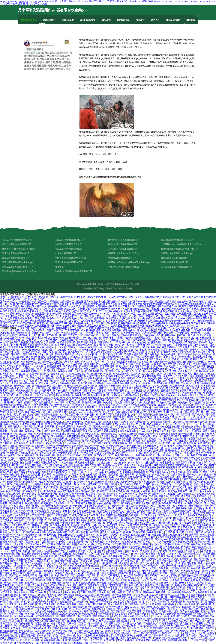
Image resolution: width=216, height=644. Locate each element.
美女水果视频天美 (118, 604)
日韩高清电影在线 (103, 424)
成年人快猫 (29, 414)
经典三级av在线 (138, 458)
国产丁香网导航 (142, 544)
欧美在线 (6, 566)
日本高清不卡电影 (162, 525)
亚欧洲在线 (177, 431)
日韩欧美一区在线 (175, 532)
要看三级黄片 (151, 611)
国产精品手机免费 (10, 352)
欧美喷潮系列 (155, 378)
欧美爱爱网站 (68, 470)
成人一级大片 (157, 388)
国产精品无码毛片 (78, 417)
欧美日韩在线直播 (140, 366)
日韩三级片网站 (188, 467)
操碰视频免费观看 (117, 479)
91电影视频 (89, 636)
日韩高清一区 (105, 491)
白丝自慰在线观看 (53, 448)
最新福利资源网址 (115, 551)
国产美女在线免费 (70, 359)
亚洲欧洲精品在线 (116, 393)
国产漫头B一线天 (160, 453)
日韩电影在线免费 (172, 439)
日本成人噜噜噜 (13, 556)
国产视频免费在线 (114, 347)
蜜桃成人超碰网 (9, 530)
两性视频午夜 (18, 499)
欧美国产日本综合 (181, 616)
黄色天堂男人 (130, 494)
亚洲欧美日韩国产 (11, 465)
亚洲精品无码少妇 (124, 414)
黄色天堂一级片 (177, 460)
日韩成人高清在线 (65, 354)
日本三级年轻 (84, 616)
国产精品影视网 (160, 587)
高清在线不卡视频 (186, 463)
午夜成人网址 (94, 451)
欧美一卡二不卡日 (49, 335)
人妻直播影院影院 (58, 472)
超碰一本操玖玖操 (67, 484)
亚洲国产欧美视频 (31, 352)
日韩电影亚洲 (97, 580)
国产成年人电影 (13, 523)
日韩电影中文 (165, 330)
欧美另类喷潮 (32, 503)
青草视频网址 (164, 585)
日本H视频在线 (165, 455)
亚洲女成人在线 (61, 412)
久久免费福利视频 (14, 614)
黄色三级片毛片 (150, 566)
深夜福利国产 (99, 359)
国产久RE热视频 (34, 563)
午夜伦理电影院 (61, 537)
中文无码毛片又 (66, 491)
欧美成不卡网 (138, 424)
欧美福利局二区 (135, 515)
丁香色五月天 (43, 417)
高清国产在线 (7, 599)
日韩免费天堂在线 (179, 359)
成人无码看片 (202, 489)
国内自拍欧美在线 (116, 378)
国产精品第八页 (202, 352)
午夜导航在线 (73, 402)
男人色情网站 (78, 537)
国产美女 (104, 602)
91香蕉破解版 (200, 422)
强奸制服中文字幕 (66, 496)
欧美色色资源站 (63, 345)
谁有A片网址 (39, 508)
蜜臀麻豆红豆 (154, 340)
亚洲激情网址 (16, 503)
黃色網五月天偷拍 (178, 609)
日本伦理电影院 (146, 400)
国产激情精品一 (25, 448)
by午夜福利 (88, 414)
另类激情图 (47, 350)
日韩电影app (209, 458)
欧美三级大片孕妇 (72, 547)
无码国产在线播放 (125, 345)
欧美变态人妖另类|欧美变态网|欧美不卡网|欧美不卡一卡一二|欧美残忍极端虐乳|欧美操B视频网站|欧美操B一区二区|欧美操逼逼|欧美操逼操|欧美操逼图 (114, 323)
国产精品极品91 (109, 434)
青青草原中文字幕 (206, 463)
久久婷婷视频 (185, 578)
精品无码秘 (17, 463)
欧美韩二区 (110, 640)
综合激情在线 (16, 451)
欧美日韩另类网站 (109, 472)
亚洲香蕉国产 (35, 487)
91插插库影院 (17, 357)
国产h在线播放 (40, 513)
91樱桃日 (209, 626)
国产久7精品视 (103, 374)
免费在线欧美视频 (167, 537)
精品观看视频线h (87, 460)
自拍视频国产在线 (108, 563)
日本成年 (147, 590)
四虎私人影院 (132, 607)
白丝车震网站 (201, 345)
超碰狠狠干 (98, 609)
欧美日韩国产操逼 (187, 388)
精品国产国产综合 (90, 578)
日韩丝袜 (19, 563)
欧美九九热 (112, 513)
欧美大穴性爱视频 (46, 604)
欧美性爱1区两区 (29, 328)
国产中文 (133, 427)
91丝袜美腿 (139, 554)
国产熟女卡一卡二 (28, 335)
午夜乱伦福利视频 (204, 446)
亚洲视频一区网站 (90, 568)
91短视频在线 (128, 501)
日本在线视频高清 (11, 417)
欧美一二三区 (7, 609)
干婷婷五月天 (16, 378)
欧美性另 (107, 412)
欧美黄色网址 (30, 523)
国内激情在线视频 (146, 330)
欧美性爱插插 (35, 342)
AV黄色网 (14, 621)
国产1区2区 (133, 551)
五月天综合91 (70, 501)
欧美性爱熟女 (135, 489)
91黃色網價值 (66, 463)
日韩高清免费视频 (115, 515)
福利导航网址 (106, 338)
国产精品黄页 (201, 511)
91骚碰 (159, 333)
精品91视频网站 (192, 585)
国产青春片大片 (171, 571)
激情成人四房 (118, 429)
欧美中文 (12, 597)
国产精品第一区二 (104, 455)
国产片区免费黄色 (204, 484)
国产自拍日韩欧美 (61, 643)
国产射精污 (25, 446)
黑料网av (14, 429)
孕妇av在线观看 (118, 381)
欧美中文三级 (41, 441)
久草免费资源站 (192, 451)
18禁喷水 (196, 472)
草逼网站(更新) (163, 419)
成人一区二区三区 (35, 607)
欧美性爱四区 (135, 597)
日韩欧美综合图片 (79, 611)
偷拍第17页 (28, 417)
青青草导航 (207, 350)
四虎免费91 (20, 520)
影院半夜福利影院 (178, 640)
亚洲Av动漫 (103, 592)
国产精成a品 (104, 595)
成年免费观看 (57, 441)
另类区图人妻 (144, 475)
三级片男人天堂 (137, 460)
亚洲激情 (12, 604)
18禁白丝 (93, 602)
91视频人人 (123, 568)
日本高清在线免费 (127, 436)
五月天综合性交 (137, 479)
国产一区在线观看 (194, 628)
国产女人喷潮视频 (87, 448)
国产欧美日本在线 (70, 487)
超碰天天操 (154, 328)
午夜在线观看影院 (66, 460)
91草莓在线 (75, 434)
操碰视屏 (32, 499)
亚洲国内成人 (144, 616)
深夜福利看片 (97, 542)
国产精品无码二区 (116, 446)
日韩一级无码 (184, 405)
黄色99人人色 (143, 609)
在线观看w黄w (65, 602)
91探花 (155, 417)
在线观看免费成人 (95, 378)
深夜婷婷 (21, 410)
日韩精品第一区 (50, 539)
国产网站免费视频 (75, 410)
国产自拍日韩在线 (139, 388)
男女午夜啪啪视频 (90, 398)
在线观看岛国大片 (123, 470)
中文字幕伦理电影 (35, 378)
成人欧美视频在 (25, 390)
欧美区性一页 (25, 400)
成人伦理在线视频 (68, 614)
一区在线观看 (168, 494)
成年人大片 (82, 354)
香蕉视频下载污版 (26, 458)
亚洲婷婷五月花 (174, 451)
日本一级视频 (72, 587)
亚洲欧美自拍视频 (160, 422)
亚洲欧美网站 (122, 448)
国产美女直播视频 (74, 446)
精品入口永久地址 (158, 359)
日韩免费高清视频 (168, 434)
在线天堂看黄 (169, 513)
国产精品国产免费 (193, 439)
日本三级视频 (107, 366)
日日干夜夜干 (203, 556)
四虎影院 (145, 551)
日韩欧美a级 (46, 410)
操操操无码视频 (49, 614)
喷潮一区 (136, 547)
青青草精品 (143, 362)
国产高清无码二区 (154, 597)
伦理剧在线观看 (48, 491)
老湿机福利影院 (160, 535)
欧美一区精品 (112, 395)
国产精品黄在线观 (37, 520)
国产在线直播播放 (94, 333)
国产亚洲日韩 (91, 566)
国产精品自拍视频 (180, 568)
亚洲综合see (161, 539)
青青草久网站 (194, 587)
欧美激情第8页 (135, 446)
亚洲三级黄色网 (9, 453)
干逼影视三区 (202, 566)
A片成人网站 (76, 499)
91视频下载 (55, 599)
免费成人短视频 (132, 441)
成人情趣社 (106, 530)
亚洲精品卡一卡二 (126, 453)
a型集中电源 (124, 573)
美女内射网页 (72, 592)
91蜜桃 (63, 338)
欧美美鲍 (102, 583)
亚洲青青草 (73, 467)
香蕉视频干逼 (30, 575)
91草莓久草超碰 (133, 590)
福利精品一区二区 (65, 369)
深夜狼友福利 (16, 419)
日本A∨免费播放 (26, 455)
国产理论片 (208, 451)
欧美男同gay (89, 573)
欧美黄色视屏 (153, 393)
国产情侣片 (81, 602)
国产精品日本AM (90, 587)
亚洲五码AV (75, 414)
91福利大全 (96, 354)
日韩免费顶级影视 (63, 477)
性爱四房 (146, 525)
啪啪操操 (91, 388)
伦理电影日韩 (62, 506)
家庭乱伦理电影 (105, 636)
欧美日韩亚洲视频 (160, 628)
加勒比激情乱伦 (64, 328)
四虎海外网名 (56, 592)
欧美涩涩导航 (81, 580)
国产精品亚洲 (70, 366)
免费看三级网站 (199, 455)
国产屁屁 (175, 496)
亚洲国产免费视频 (85, 503)
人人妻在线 (141, 350)
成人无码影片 (193, 499)
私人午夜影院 (51, 487)
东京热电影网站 (169, 575)
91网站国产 (44, 333)
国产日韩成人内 (22, 580)
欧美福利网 (38, 446)
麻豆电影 (125, 535)
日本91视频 (25, 338)
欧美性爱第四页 (86, 619)
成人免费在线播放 (36, 357)
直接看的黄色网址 (31, 371)
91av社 (33, 333)
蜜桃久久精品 (13, 494)
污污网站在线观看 (46, 455)
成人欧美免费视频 (169, 559)
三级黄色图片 (69, 619)
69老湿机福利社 (62, 626)
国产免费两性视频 (193, 597)
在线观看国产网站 (90, 436)
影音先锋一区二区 (49, 383)
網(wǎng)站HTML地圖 (129, 284)
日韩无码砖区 (165, 482)
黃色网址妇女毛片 (205, 518)
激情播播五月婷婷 (146, 537)
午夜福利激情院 (56, 508)
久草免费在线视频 (202, 330)
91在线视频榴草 (94, 638)
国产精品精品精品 (190, 412)
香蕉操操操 (114, 626)
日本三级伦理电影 (52, 352)
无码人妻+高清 (164, 487)
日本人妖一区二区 (149, 580)
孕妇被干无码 (74, 549)
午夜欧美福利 (200, 364)
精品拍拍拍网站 (29, 383)
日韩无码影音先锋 (138, 496)
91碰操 (111, 359)
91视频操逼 (206, 338)
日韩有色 (43, 479)
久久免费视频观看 (203, 592)
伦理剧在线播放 (63, 429)
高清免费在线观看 (118, 583)
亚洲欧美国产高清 (178, 383)
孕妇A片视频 (175, 338)
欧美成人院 (115, 633)
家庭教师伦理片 (122, 530)
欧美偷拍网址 (177, 342)
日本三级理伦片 (13, 395)
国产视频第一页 (101, 559)
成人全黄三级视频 (199, 383)
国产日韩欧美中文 (53, 431)
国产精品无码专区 (151, 410)
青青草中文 (157, 412)
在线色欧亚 (151, 621)
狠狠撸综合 (13, 362)
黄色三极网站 (125, 484)
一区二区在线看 (140, 631)
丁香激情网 (200, 340)
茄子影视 (50, 427)
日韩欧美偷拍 (189, 479)
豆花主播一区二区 (41, 412)
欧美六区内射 (124, 342)
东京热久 (68, 513)
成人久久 (171, 388)
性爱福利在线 (87, 614)
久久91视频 (126, 472)
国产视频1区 (150, 518)
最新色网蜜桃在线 (140, 499)
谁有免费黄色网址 (119, 499)
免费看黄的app (148, 508)
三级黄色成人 (87, 628)
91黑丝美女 (200, 513)
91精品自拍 (56, 513)
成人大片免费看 (124, 369)
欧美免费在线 (9, 407)
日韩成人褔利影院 (106, 628)
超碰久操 (209, 407)
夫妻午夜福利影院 (192, 429)
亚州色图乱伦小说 (81, 405)
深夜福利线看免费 (130, 335)
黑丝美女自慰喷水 (72, 566)
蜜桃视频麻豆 (26, 631)
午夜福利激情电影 (97, 633)
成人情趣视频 (72, 568)
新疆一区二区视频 (51, 362)
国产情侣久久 (24, 599)
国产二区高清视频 (58, 515)
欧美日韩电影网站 (10, 475)
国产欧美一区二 (198, 362)
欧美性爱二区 (64, 455)
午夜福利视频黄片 (168, 467)
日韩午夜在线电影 (169, 489)
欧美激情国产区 (195, 407)
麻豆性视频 (204, 467)
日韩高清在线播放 (89, 366)
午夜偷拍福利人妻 (180, 472)
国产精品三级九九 (10, 371)
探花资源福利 (72, 431)
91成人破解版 (119, 463)
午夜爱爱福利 (119, 489)
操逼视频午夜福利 (51, 640)
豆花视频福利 (39, 439)
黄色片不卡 (36, 376)
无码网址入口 (115, 575)
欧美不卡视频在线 (134, 354)
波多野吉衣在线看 (16, 515)
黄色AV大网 (148, 357)
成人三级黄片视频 (130, 525)
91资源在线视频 (128, 434)
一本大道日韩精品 (66, 347)
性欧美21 (194, 491)
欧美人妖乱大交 (198, 501)
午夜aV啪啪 (13, 602)
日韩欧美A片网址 (95, 393)
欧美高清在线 (51, 398)
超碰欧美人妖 (118, 602)
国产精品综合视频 (165, 477)
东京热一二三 (37, 549)
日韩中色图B (30, 479)
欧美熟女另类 (117, 549)
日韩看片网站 (66, 597)
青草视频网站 (135, 477)
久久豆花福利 (143, 465)
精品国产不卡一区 (189, 390)
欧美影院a (135, 571)
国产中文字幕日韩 (167, 374)
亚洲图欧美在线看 (169, 398)
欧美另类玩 (156, 604)
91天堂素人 (84, 419)
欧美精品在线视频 (156, 554)
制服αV (23, 530)
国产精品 (210, 414)
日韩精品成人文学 (113, 465)
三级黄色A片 (58, 374)
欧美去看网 (57, 393)
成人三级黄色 (193, 520)
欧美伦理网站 (88, 431)
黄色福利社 (155, 439)
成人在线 (169, 378)
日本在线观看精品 (130, 638)
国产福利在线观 (136, 511)
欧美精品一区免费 (84, 482)
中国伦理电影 (208, 551)
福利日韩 (206, 539)
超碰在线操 (29, 381)
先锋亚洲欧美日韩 (158, 458)
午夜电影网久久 (117, 511)
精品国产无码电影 (152, 364)
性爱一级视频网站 (136, 340)
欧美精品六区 (83, 609)
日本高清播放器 (160, 407)
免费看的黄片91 (84, 424)
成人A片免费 (26, 434)
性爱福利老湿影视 (109, 475)
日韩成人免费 (90, 338)
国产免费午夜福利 (24, 624)
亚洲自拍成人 (202, 599)
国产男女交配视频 (14, 467)
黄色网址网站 (19, 398)
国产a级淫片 (113, 580)
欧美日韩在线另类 (194, 453)
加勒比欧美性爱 (77, 551)
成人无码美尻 (122, 424)
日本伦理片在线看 (201, 624)
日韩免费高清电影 (183, 484)
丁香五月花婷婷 (126, 640)
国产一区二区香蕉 (56, 467)
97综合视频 (177, 628)
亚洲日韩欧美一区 (122, 407)
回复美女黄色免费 (63, 453)
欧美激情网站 (59, 417)
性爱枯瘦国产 (182, 590)
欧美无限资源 (62, 571)
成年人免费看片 (30, 359)
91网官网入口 (59, 388)
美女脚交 (185, 624)
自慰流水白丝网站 (96, 410)
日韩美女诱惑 (94, 556)
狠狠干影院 (31, 583)
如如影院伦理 (162, 638)
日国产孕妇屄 (35, 587)
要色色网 (15, 496)
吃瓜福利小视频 (34, 561)
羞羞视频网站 (80, 554)
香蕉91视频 (121, 619)
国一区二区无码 (171, 410)
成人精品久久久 (183, 364)
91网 (123, 532)
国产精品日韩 (44, 414)
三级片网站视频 (68, 419)
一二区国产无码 (198, 640)
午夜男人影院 (159, 640)
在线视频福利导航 (141, 535)
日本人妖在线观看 (54, 530)
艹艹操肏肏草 (183, 378)
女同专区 (55, 381)
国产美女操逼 (201, 371)
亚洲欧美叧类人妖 (84, 374)
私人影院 (47, 475)
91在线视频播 (104, 503)
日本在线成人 (146, 431)
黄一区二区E (136, 621)
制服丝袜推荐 (114, 494)
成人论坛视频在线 (124, 350)
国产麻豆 (37, 338)
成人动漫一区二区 (95, 446)
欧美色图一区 (156, 448)
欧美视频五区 (35, 422)
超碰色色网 (71, 590)
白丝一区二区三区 (187, 369)
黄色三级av (200, 482)
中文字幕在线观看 (81, 511)
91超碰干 (164, 583)
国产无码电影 (193, 619)
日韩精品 (102, 390)
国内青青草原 (140, 439)
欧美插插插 (205, 537)
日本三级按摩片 (121, 374)
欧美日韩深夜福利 (56, 633)
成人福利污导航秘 (125, 482)
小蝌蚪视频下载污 (198, 419)
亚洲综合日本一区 (133, 451)
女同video (141, 501)
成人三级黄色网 (9, 636)
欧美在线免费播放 (67, 604)
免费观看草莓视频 (125, 362)
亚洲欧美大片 (13, 340)
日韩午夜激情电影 (56, 585)
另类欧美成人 (16, 506)
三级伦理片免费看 (141, 491)
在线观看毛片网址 (136, 429)
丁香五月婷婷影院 (168, 599)
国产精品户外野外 (87, 496)
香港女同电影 (14, 414)
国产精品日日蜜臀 (122, 595)
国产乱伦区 (6, 520)
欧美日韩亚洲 (81, 429)
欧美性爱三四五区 (169, 624)
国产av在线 (116, 599)
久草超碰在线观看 (195, 549)
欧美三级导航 (37, 633)
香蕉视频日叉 (197, 530)
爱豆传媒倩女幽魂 (177, 465)
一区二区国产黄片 (177, 595)
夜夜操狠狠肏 (151, 489)
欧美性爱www (8, 535)
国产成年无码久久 (60, 525)
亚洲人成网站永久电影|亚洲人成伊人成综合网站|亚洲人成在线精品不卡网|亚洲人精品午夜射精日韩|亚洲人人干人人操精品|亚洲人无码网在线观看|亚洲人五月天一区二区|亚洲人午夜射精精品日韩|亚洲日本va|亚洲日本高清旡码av (107, 305)
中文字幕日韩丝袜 (135, 352)
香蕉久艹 (188, 340)
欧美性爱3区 (177, 549)
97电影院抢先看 (101, 616)
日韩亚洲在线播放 (81, 525)
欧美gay (115, 532)
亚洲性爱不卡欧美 (175, 448)
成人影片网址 (58, 436)
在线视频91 (47, 506)
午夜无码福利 (164, 506)
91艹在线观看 (55, 518)
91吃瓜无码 (177, 453)
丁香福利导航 (178, 583)
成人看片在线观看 (184, 523)
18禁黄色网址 (7, 448)
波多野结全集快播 (152, 376)
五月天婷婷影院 (109, 587)
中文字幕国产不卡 (115, 506)
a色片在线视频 (178, 587)
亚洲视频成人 (140, 359)
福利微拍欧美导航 (37, 547)
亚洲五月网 (55, 547)
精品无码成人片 (10, 460)
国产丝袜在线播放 (165, 400)
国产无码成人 (131, 556)
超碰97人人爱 (60, 414)
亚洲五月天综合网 (178, 362)
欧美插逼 (82, 340)
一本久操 (79, 371)
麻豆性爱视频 (40, 527)
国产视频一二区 (139, 568)
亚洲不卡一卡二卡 (199, 631)
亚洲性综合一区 (103, 470)
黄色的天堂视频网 (131, 376)
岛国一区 (202, 417)
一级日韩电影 (47, 542)
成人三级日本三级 (191, 571)
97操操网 (68, 482)
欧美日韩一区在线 (77, 585)
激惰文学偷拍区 (116, 357)
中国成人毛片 (203, 523)
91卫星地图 (187, 489)
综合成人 (153, 559)
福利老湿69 (122, 366)
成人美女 (63, 563)
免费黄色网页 (54, 482)
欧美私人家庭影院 (86, 595)
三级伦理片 (191, 342)
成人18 (166, 549)
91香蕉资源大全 (83, 513)
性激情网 (154, 494)
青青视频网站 (196, 506)
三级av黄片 (143, 453)
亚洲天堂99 (15, 575)
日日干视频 (98, 405)
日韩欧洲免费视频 (48, 494)
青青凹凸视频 (177, 551)
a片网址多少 (131, 402)
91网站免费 (91, 499)
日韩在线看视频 (9, 631)
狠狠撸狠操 (129, 330)
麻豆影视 (72, 544)
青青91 (185, 376)
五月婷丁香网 (73, 330)
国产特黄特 (148, 333)
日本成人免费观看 (105, 453)
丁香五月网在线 (122, 631)
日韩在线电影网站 (83, 455)
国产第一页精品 (142, 407)
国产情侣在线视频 (58, 520)
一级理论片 (208, 499)
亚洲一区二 (10, 402)
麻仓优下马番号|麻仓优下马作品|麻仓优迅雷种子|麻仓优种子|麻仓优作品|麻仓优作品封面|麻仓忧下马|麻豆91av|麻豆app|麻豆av (107, 312)
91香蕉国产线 (133, 357)
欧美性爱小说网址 (83, 345)
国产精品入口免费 (41, 551)
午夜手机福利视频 (79, 532)
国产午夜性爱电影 (69, 407)
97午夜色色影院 (166, 508)
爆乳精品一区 (21, 549)
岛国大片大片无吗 (183, 371)
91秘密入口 (81, 381)
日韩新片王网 (77, 472)
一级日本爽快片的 (191, 458)
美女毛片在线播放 (162, 484)
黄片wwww (174, 458)
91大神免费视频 (150, 463)
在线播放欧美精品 (89, 501)
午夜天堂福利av (182, 525)
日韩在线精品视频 (203, 357)
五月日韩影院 (88, 592)
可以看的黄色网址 (80, 364)
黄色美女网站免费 (47, 458)
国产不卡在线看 (115, 607)
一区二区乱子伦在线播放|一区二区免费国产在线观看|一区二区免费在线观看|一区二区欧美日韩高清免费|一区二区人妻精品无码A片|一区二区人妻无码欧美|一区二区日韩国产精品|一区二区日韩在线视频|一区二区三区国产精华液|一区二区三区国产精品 (108, 315)
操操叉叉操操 (119, 614)
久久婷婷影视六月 (130, 395)
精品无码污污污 (62, 475)
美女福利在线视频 (146, 482)
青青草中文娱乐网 (206, 398)
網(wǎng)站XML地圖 (87, 284)
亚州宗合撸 (186, 352)
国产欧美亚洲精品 (107, 573)
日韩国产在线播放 (104, 482)
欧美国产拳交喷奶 (86, 369)
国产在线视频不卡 (53, 638)
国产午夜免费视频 (58, 439)
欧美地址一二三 (19, 628)
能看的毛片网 (48, 554)
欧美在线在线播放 (70, 539)
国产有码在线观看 (122, 439)
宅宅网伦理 (65, 489)
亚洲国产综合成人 (179, 621)
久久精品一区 (156, 520)
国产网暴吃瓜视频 (63, 631)
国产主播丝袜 (160, 530)
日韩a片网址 (193, 386)
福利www (5, 487)
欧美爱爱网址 (37, 443)
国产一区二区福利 (42, 559)
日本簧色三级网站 (40, 436)
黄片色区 (97, 535)
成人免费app (149, 374)
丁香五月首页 (109, 568)
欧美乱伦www (8, 393)
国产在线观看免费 (122, 544)
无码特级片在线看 (60, 405)
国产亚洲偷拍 (28, 369)
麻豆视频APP (71, 376)
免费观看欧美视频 (127, 431)
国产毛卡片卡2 (166, 515)
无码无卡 (103, 499)
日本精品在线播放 (151, 335)
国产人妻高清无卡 (35, 578)
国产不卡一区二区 (186, 417)
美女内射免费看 (142, 338)
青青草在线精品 (199, 441)
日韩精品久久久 (106, 342)
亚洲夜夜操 (54, 628)
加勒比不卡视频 (40, 525)
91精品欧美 (84, 599)
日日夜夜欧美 (99, 604)
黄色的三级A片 (191, 633)
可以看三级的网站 (88, 484)
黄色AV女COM (149, 395)
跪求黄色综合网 (88, 563)
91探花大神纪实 (38, 592)
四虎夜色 (196, 568)
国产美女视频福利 (162, 345)
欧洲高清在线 (159, 414)
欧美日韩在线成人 (125, 455)
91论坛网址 (43, 381)
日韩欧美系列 (172, 614)
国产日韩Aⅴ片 (30, 595)
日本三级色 (68, 609)
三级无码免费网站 (48, 340)
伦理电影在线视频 (162, 503)
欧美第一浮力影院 (44, 611)
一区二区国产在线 (23, 571)
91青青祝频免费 (182, 330)
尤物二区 (210, 628)
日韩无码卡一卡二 (48, 407)
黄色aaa (20, 535)
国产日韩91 (6, 571)
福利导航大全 (100, 626)
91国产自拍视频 (165, 523)
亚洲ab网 (88, 549)
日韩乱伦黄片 (120, 419)
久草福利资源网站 (124, 636)
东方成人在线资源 (206, 532)
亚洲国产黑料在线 (73, 352)
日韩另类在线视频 (34, 427)
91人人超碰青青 (96, 551)
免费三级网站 (208, 633)
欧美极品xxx (29, 395)
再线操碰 (5, 573)
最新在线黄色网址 (137, 614)
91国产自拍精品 (148, 599)
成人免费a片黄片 (186, 395)
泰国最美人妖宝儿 (99, 340)
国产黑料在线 (118, 611)
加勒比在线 (142, 636)
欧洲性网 (123, 388)
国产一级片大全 (22, 386)
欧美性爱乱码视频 (28, 477)
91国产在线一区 (135, 393)
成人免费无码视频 (14, 583)
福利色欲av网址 (121, 383)
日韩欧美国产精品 (148, 436)
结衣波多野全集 (76, 388)
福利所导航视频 (87, 458)
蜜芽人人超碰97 (176, 619)
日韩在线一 (84, 590)
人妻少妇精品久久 (81, 571)
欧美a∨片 (118, 467)
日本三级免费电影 (182, 357)
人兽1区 (93, 417)
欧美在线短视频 (138, 328)
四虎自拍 (102, 460)
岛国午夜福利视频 (42, 580)
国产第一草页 (134, 592)
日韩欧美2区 (153, 352)
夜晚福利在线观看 (56, 378)
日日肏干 (80, 451)
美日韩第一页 (187, 398)
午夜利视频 (169, 604)
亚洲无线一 (62, 542)
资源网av (136, 374)
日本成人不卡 (105, 350)
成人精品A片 (195, 465)
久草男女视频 (19, 342)
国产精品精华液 (20, 436)
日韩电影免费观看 (158, 350)
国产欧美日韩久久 (157, 429)
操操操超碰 (90, 342)
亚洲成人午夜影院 (103, 427)
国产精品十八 (40, 599)
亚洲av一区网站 (185, 446)
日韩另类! (16, 354)
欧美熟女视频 (65, 371)
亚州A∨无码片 (111, 535)
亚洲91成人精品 (34, 590)
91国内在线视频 (63, 561)
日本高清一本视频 (30, 640)
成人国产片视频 (26, 604)
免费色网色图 (62, 400)
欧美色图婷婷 (122, 547)
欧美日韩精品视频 (136, 532)
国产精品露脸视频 (37, 532)
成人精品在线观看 (154, 451)
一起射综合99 (51, 338)
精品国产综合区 (55, 443)
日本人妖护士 (142, 412)
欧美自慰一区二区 (31, 362)
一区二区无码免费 (93, 352)
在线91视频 (23, 393)
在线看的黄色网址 (167, 347)
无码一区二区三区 (77, 624)
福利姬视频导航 (25, 609)
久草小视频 (134, 463)
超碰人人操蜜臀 (103, 631)
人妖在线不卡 (177, 407)
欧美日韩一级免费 (31, 501)
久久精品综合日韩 (144, 470)
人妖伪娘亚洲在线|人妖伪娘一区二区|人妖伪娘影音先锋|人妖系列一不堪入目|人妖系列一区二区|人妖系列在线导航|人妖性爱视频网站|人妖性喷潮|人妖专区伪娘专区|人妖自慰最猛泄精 (107, 317)
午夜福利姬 (38, 585)
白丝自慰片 (99, 513)
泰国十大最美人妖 (83, 561)
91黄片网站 (40, 366)
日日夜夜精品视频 (59, 479)
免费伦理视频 (195, 503)
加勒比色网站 (39, 597)
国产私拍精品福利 (16, 484)
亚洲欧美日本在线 (178, 501)
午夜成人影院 (21, 374)
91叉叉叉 (133, 419)
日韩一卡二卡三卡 (93, 640)
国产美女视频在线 (56, 544)
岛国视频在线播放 (201, 494)
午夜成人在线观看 (10, 359)
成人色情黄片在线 (163, 590)
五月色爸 (204, 347)
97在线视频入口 (22, 513)
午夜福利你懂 (46, 556)
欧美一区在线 (12, 345)
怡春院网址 (24, 412)
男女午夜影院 (164, 511)
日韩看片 (191, 583)
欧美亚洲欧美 (29, 494)
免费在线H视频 (94, 422)
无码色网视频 (124, 359)
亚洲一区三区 (196, 424)
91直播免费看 (143, 640)
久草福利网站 (16, 431)
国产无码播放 (182, 333)
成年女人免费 (129, 626)
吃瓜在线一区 (24, 559)
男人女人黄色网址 (39, 405)
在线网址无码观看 (21, 439)
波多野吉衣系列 (167, 395)
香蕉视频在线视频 (37, 472)
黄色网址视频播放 (99, 429)
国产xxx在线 (186, 434)
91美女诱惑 (209, 431)
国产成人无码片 (100, 364)
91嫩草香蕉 (102, 477)
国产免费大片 (204, 583)
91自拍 (123, 527)
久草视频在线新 (112, 624)
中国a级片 (32, 410)
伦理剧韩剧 (179, 427)
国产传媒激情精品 (49, 359)
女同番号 (149, 477)
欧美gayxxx (197, 328)
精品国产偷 (10, 441)
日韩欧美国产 (31, 491)
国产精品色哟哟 (55, 446)
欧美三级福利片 (56, 573)
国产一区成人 (90, 621)
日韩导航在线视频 (151, 571)
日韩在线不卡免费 (170, 580)
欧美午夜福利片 (25, 611)
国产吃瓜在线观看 (159, 568)
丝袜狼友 (16, 595)
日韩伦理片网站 (115, 371)
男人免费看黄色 (181, 542)
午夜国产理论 (60, 523)
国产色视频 (76, 506)
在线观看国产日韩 (109, 539)
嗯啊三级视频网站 (137, 520)
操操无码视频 (206, 366)
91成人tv (43, 499)
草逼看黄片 (15, 381)
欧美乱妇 (73, 350)
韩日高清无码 (136, 583)
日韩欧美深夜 (44, 636)
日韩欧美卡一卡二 (188, 347)
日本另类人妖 (191, 338)
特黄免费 (202, 479)
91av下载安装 (113, 405)
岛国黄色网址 (90, 386)
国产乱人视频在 (78, 527)
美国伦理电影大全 (24, 626)
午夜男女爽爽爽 (124, 338)
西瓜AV (111, 400)
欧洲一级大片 (112, 333)
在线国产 (187, 607)
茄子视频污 (70, 448)
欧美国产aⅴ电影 (46, 369)
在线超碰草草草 (70, 628)
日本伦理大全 (185, 513)
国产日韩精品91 (145, 561)
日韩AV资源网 (160, 383)
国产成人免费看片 (43, 400)
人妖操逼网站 (18, 573)
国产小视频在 (130, 578)
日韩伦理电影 (19, 422)
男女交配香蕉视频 (21, 508)
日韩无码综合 (103, 544)
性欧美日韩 (62, 611)
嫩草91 (205, 434)
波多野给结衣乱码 (94, 506)
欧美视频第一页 (74, 333)
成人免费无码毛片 (131, 333)
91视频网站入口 (141, 595)
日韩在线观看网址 (66, 427)
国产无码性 (181, 561)
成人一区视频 (159, 595)
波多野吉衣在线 (192, 544)
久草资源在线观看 (86, 583)
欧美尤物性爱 (207, 535)
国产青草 (5, 628)
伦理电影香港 (167, 463)
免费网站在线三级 (58, 499)
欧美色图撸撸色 (31, 350)
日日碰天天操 (57, 583)
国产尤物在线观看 (151, 527)
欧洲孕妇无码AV (78, 515)
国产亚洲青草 (127, 475)
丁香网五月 (22, 376)
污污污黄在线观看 (53, 465)
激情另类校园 (49, 602)
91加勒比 (184, 441)
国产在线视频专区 (42, 386)
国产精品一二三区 (171, 633)
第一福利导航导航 (72, 621)
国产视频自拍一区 (136, 602)
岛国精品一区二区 (111, 578)
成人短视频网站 (100, 599)
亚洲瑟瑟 (169, 333)
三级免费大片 (15, 427)
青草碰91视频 (158, 369)
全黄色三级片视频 (109, 566)
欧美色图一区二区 (177, 424)
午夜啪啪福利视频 (21, 518)
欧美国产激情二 (69, 335)
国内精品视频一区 (175, 386)
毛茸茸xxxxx (151, 583)
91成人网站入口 (48, 595)
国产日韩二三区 (76, 357)
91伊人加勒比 (131, 467)
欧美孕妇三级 (169, 527)
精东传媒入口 (72, 530)
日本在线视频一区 (58, 527)
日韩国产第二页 (161, 475)
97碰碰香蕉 (149, 592)
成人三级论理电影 (85, 463)
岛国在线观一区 (43, 631)
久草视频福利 (103, 463)
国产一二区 (95, 554)
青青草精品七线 (203, 496)
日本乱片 (85, 467)
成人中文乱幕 (47, 328)
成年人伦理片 (127, 523)
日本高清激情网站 (171, 393)
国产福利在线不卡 (89, 335)
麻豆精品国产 (25, 402)
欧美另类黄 (204, 443)
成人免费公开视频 (16, 547)
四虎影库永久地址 (28, 470)
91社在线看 (60, 350)
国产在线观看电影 (156, 619)
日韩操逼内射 (204, 436)
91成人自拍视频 (65, 451)
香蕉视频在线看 (169, 390)
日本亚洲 (56, 609)
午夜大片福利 (103, 614)
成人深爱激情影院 (111, 398)
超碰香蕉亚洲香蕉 (97, 585)
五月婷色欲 (151, 515)
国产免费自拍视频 (124, 417)
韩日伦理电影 (152, 354)
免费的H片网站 (147, 506)
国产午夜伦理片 (177, 470)
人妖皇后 (201, 395)
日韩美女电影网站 (45, 496)
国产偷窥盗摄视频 (44, 402)
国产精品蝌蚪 (78, 575)
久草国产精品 (109, 436)
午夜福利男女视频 (201, 542)
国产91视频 (18, 561)
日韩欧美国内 (143, 414)
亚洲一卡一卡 (35, 398)
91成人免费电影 (93, 465)
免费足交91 (147, 638)
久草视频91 (28, 496)
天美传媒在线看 (147, 427)
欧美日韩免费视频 (79, 542)
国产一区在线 (186, 354)
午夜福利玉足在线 (40, 393)
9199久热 (203, 388)
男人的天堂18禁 (46, 395)
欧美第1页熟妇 (14, 491)
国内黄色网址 (171, 366)
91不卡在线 (120, 427)
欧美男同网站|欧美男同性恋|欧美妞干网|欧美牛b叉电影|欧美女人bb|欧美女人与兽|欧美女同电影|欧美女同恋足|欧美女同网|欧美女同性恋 (103, 304)
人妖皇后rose (184, 494)
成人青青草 (87, 362)
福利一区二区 (110, 523)
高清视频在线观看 (51, 621)
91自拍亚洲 (9, 455)
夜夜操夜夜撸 (167, 436)
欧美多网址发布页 (196, 460)
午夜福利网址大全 (159, 496)
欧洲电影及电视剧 (95, 371)
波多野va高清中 (139, 448)
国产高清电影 (74, 386)
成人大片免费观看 (186, 400)
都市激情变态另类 (35, 347)
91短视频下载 (16, 347)
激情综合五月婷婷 (101, 597)
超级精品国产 (14, 638)
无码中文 (70, 583)
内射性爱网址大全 (158, 342)
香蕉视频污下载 (202, 374)
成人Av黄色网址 (179, 638)
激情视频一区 (163, 592)
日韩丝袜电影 (118, 592)
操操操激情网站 (55, 578)
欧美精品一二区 (34, 431)
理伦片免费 (209, 472)
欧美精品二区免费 (113, 402)
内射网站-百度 (89, 487)
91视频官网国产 (75, 607)
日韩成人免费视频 (14, 590)
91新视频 (59, 410)
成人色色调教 (140, 342)
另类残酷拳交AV (153, 446)
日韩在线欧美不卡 (191, 580)
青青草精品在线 (90, 539)
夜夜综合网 (142, 386)
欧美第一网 (169, 443)
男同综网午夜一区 (69, 398)
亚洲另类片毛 (35, 484)
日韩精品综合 (24, 527)
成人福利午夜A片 (188, 537)
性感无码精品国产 (72, 640)
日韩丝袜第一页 (106, 369)
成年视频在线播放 (182, 592)
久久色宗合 (13, 383)
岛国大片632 (146, 419)
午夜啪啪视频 (206, 369)
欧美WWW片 (41, 364)
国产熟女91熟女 (177, 602)
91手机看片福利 (108, 484)
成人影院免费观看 (178, 530)
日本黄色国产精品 (199, 402)
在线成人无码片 (86, 544)
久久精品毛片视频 (181, 422)
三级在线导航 (143, 345)
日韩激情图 (41, 624)
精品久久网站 (115, 508)
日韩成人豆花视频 (183, 482)
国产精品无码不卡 (102, 443)
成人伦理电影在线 (129, 563)
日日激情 (186, 547)
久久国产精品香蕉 (204, 578)
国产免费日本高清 (199, 609)
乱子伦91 (195, 350)
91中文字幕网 (21, 592)
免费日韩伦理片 (81, 489)
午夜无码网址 (114, 542)
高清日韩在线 (117, 364)
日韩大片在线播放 (56, 549)
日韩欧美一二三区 (107, 388)
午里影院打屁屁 (116, 390)
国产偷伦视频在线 (91, 441)
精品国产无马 (74, 573)
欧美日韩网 (196, 376)
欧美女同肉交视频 (104, 345)
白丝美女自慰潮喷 (44, 571)
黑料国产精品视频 (172, 340)
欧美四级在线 (170, 335)
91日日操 (150, 511)
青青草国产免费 (176, 499)
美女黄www (59, 386)
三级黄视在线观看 (92, 402)
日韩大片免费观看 (175, 636)
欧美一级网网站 (159, 551)
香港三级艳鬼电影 (150, 513)
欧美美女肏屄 (118, 559)
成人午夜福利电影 (81, 626)
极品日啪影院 (189, 563)
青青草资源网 (95, 347)
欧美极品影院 (72, 578)
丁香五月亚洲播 (120, 422)
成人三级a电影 (118, 520)
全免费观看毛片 (150, 547)
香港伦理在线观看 (36, 330)
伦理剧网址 (186, 559)
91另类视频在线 (105, 619)
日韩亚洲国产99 (55, 330)
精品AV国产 (209, 568)
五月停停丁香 (113, 609)
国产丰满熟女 (148, 585)
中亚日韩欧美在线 (84, 631)
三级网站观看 (159, 465)
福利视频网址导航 (18, 405)
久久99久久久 (25, 441)
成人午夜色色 (105, 458)
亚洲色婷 (209, 597)
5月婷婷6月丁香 (195, 515)
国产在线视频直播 (99, 520)
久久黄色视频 (48, 460)
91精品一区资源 (178, 573)
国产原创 (130, 371)
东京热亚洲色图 (75, 378)
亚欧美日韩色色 (23, 388)
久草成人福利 (179, 419)
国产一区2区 (46, 477)
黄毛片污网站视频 (57, 357)
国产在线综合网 (97, 400)
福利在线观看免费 (157, 460)
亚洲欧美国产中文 (130, 539)
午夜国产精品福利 (148, 626)
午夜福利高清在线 (130, 566)
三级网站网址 (121, 458)
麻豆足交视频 (11, 424)
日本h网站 (169, 446)
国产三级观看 (64, 554)
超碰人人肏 (84, 604)
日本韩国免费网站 (24, 643)
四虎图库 (78, 342)
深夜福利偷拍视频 (32, 465)
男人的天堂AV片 (122, 554)
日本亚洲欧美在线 (141, 530)
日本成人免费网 (194, 448)
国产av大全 (208, 571)
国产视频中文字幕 (30, 429)
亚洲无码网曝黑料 (112, 441)
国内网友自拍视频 (170, 547)
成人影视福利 (19, 487)
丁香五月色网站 (130, 405)
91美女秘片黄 (29, 489)
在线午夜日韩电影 (128, 487)
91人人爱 (171, 369)
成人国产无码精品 (92, 523)
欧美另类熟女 (151, 624)
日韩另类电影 (193, 551)
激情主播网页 (32, 506)
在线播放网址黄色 (113, 556)
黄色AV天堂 (59, 636)
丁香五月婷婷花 (27, 636)
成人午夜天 (187, 496)
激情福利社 (45, 523)
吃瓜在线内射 (111, 638)
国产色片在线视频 (171, 607)
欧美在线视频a (169, 354)
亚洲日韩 (49, 561)
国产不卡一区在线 (48, 489)
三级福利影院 (148, 347)
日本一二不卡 (171, 412)
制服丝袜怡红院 (19, 333)
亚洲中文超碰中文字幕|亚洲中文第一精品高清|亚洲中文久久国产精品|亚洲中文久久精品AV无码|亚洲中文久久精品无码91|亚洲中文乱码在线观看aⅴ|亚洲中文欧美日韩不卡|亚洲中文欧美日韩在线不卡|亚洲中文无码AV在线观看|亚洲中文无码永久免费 (108, 298)
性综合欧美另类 (34, 535)
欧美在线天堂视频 (167, 402)
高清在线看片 (30, 354)
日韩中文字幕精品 (80, 479)
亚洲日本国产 (105, 496)
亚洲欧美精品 (147, 487)
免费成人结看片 (149, 556)
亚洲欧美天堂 (28, 345)
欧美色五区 (157, 366)
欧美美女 (180, 515)
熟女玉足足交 (164, 357)
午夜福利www (99, 479)
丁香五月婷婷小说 (21, 525)
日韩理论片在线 (205, 527)
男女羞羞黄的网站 (110, 376)
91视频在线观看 (132, 410)
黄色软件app (128, 609)
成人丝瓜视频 (134, 390)
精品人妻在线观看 (31, 475)
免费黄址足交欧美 (27, 407)
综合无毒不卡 (96, 395)
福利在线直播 (183, 414)
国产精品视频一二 (29, 460)
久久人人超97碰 (193, 431)
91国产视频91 (190, 554)
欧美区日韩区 (76, 439)
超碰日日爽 (75, 523)
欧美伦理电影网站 (24, 364)
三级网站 (82, 347)
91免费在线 (49, 451)
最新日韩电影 (99, 590)
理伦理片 (129, 465)
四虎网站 (106, 439)
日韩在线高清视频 (63, 580)
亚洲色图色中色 (9, 434)
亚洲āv (152, 381)
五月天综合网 (166, 556)
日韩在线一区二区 (139, 604)
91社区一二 (91, 472)
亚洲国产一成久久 (139, 628)
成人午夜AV (196, 638)
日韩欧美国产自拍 (126, 400)
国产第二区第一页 (108, 487)
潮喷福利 (32, 482)
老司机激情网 (176, 539)
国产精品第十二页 (202, 547)
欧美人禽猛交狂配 (137, 381)
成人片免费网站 (43, 390)
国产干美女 (67, 381)
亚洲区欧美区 (13, 489)
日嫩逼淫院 (198, 616)
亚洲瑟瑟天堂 (111, 527)
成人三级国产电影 (174, 520)
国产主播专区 (166, 518)
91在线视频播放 (153, 549)
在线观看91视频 (80, 643)
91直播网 (14, 619)
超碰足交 (53, 597)
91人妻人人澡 (157, 386)
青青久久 (28, 366)
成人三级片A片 (121, 491)
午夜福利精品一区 (168, 441)
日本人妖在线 (168, 417)
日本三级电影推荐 (157, 602)
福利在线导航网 (105, 414)
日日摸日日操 (139, 573)
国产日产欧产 (19, 566)
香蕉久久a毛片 (202, 614)
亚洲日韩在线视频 (30, 602)
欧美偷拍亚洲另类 (178, 491)
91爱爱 (42, 482)
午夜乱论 (107, 554)
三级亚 (107, 422)
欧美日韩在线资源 (68, 458)
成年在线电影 (21, 633)
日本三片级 (182, 477)
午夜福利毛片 (159, 338)
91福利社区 (199, 405)
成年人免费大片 (151, 390)
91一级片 (60, 402)
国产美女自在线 (198, 561)
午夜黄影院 (193, 535)
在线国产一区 (32, 463)
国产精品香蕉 (49, 371)
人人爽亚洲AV (8, 410)
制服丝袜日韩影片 (32, 638)
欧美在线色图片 (172, 376)
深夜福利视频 (173, 479)
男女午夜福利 (21, 539)
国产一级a (192, 475)
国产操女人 (198, 414)
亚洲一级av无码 (17, 532)
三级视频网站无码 (123, 412)
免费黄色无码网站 (114, 352)
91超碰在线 (50, 563)
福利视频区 (47, 503)
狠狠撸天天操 (104, 383)
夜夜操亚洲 (197, 626)
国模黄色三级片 (131, 633)
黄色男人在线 (101, 549)
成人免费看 (78, 494)
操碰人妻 (9, 388)
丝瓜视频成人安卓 (171, 563)
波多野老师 (31, 419)
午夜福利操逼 (35, 530)
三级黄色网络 (185, 381)
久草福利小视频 (71, 362)
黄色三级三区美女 (118, 460)
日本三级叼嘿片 (87, 383)
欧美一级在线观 (88, 350)
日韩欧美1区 (110, 537)
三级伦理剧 (161, 470)
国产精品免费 (92, 439)
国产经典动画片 (99, 643)
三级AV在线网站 (207, 563)
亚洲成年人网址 (28, 424)
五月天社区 (193, 470)
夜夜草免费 (50, 535)
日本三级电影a (96, 515)
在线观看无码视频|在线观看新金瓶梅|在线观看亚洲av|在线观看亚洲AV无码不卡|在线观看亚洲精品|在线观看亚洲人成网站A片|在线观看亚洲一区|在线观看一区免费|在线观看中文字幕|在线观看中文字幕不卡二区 (108, 324)
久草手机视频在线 (78, 520)
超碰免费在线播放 (56, 607)
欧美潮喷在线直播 (96, 494)
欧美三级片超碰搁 (84, 453)
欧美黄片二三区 (199, 359)
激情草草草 (147, 539)
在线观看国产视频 (16, 472)
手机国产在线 (196, 595)
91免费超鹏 (200, 381)
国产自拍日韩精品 (122, 503)
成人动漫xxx (106, 621)
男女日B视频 (188, 410)
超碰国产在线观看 (167, 381)
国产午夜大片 (166, 626)
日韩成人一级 (182, 455)
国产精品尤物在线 (113, 354)
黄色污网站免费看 (130, 513)
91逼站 (171, 414)
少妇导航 (116, 616)
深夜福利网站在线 (30, 621)
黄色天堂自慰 (204, 335)
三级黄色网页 (199, 378)
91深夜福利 (24, 597)
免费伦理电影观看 (187, 443)
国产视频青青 (164, 542)
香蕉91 (197, 434)
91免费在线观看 (149, 398)
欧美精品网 (50, 342)
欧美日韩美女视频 (169, 611)
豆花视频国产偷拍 (100, 532)
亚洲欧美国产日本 (37, 515)
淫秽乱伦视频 (95, 527)
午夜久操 (98, 518)
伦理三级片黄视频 (109, 335)
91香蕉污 (123, 571)
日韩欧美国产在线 (16, 587)
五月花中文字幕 (181, 328)
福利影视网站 (149, 441)
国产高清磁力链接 (96, 357)
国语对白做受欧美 (100, 611)
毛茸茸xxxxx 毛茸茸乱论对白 (86, 412)
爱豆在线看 (61, 556)
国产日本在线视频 (185, 436)
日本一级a (166, 328)
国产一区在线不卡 (102, 467)
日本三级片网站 (145, 371)
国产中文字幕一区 (60, 364)
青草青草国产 (152, 575)
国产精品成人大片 (74, 638)
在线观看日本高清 (134, 575)
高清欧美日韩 (80, 395)
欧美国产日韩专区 (82, 518)
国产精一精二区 (187, 335)
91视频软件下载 (34, 451)
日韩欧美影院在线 (53, 587)
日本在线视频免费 (105, 328)
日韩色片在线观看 (164, 561)
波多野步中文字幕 (186, 604)
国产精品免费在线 (49, 470)
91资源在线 (134, 527)
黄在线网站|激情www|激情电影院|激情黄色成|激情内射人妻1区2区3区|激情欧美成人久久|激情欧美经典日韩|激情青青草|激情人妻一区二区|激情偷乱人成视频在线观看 (108, 308)
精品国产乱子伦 (195, 602)
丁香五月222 (180, 503)
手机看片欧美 (131, 508)
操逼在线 (168, 364)
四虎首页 (113, 585)
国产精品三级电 (203, 508)
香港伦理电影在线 (64, 424)
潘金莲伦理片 (198, 590)
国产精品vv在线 (168, 566)
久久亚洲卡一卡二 (41, 537)
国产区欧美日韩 (45, 345)
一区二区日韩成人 (49, 419)
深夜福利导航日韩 (137, 378)
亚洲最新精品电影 (66, 616)
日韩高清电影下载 (205, 410)
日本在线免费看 (170, 352)
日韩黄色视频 (133, 364)
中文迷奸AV (58, 333)
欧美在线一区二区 (184, 518)
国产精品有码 (142, 587)
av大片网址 (122, 328)
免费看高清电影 (83, 559)
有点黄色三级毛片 (84, 328)
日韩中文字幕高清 (42, 453)
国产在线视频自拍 (28, 542)
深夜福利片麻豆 (68, 383)
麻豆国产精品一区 (102, 419)
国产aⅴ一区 (149, 542)
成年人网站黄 (46, 354)
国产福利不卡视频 (97, 575)
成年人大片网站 (142, 484)
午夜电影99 (25, 453)
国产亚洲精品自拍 (203, 607)
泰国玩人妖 (206, 390)
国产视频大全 (21, 568)
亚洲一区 (85, 443)
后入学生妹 (206, 491)
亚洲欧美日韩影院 (53, 422)
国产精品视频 (115, 590)
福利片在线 (129, 616)
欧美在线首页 (119, 597)
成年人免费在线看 (10, 501)
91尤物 (70, 374)
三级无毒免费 (42, 609)
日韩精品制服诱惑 (97, 508)
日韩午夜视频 (82, 597)
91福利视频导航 (68, 340)
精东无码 (144, 494)
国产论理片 (192, 636)
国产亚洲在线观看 (100, 489)
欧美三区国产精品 (76, 508)
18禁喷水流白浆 (188, 366)
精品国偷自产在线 (182, 511)
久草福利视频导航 (179, 350)
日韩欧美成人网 (49, 463)
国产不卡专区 (197, 477)
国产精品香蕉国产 (151, 633)
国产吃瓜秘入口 (55, 568)
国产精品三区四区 (95, 607)
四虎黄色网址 (106, 417)
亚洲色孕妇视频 (66, 595)
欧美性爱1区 (32, 614)
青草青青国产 (159, 609)
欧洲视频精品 (132, 347)
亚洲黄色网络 (120, 443)
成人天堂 (19, 544)
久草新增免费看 (142, 503)
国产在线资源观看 (190, 611)
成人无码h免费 (202, 559)
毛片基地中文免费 (63, 559)
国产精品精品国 (38, 628)
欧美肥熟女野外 (156, 532)
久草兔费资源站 (180, 631)
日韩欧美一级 (182, 626)
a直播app (51, 347)
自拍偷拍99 (15, 350)
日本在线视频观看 (10, 537)
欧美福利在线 (62, 575)
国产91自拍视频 (174, 597)
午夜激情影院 (65, 342)
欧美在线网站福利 (10, 369)
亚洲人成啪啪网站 (74, 422)
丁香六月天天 (162, 431)
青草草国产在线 (166, 405)
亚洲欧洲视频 (87, 407)
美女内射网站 (194, 427)
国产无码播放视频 (106, 431)
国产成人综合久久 (35, 544)
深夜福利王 (47, 429)
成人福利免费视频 (91, 330)
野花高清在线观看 (189, 575)
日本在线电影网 (155, 479)
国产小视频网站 (43, 626)
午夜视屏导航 (60, 551)
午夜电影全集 (156, 614)
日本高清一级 (26, 511)
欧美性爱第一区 (153, 443)
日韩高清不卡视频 (108, 386)
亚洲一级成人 (46, 424)
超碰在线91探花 (131, 398)
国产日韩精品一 (77, 556)
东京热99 (43, 583)
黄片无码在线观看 (86, 491)
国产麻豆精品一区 (156, 424)
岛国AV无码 (78, 475)
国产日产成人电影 (137, 559)
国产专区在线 (174, 554)
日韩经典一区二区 (53, 376)
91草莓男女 (132, 506)
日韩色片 (211, 405)
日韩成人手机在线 (183, 487)
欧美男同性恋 (21, 443)
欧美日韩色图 (178, 475)
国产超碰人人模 (163, 371)
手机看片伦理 (24, 585)
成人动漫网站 (134, 611)
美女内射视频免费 (75, 393)
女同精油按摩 (14, 366)
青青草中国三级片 (201, 333)
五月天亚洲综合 (127, 537)
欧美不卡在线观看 (184, 556)
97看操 (68, 518)
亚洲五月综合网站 (112, 451)
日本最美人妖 (126, 587)
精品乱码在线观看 (132, 542)
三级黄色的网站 (85, 470)
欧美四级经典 (178, 535)
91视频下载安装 (137, 619)
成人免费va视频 (43, 434)
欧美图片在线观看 (53, 590)
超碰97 (38, 448)
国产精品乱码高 (91, 434)
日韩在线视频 (165, 427)
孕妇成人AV (175, 429)
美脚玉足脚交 (60, 434)
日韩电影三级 (117, 340)
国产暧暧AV (75, 338)
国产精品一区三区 (37, 573)
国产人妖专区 (29, 340)
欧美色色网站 (180, 506)
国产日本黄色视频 (98, 381)
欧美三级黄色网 (15, 578)
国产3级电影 (120, 496)
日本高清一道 (9, 400)
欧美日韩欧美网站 (35, 467)
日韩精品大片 (185, 374)
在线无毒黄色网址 (159, 472)
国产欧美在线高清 (45, 616)
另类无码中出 (201, 487)
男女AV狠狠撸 (63, 395)
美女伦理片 (10, 477)
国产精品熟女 (143, 417)
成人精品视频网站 (58, 532)
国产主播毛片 (37, 568)
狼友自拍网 (73, 436)
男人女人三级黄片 (141, 383)
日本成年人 (65, 494)
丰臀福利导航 (141, 472)
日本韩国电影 (110, 571)
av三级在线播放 (134, 549)
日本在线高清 (106, 448)
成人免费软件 (17, 330)
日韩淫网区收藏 (130, 580)
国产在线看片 (61, 390)
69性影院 (86, 359)
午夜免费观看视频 (183, 345)
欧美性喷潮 (75, 390)
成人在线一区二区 (65, 503)
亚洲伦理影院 (136, 443)
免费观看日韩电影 (50, 619)
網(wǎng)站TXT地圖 (107, 284)
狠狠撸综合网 (121, 621)
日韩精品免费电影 (74, 465)
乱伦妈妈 (156, 544)
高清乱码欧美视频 (21, 551)
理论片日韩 (89, 390)
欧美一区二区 (84, 427)
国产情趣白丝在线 (114, 518)
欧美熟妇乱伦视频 (158, 573)
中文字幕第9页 (8, 412)
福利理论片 (92, 475)
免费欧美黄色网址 (147, 434)
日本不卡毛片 (103, 407)
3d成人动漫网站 (133, 518)
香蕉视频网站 (54, 366)
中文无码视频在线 (157, 501)
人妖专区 (163, 621)
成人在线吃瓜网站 (140, 422)
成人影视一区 (100, 511)
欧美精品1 (122, 628)
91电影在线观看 (184, 508)
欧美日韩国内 (12, 640)
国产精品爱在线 (90, 530)
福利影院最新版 (148, 405)
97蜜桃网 (97, 571)
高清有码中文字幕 (104, 362)
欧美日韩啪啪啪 (79, 400)
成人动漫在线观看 (112, 330)
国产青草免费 (69, 599)
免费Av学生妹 (26, 616)
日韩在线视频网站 (202, 525)
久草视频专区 (30, 556)
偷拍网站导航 (46, 575)
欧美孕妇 (74, 563)
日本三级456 (99, 525)
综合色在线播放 (203, 354)
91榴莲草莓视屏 (57, 624)
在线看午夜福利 (168, 578)
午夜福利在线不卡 (146, 455)
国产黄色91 (113, 525)
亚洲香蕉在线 (72, 443)
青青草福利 (50, 484)
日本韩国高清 (95, 624)
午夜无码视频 (14, 479)
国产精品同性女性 (89, 376)
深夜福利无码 (192, 539)
